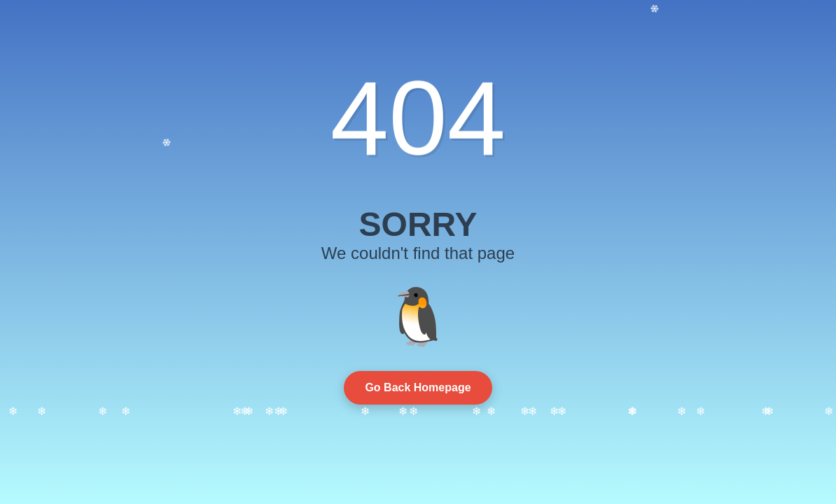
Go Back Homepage (418, 387)
